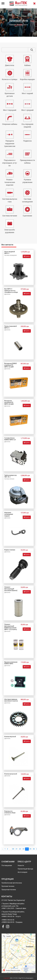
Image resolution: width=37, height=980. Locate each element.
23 (23, 849)
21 (17, 849)
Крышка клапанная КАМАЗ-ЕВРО (11, 663)
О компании (8, 862)
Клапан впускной (10, 737)
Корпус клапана (10, 550)
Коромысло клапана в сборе (10, 812)
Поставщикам (7, 865)
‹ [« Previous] (3, 849)
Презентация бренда (25, 869)
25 (30, 849)
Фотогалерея (22, 872)
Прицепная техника (9, 890)
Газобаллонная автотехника (12, 883)
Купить (27, 256)
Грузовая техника (8, 886)
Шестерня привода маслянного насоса (11, 700)
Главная (12, 25)
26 (34, 849)
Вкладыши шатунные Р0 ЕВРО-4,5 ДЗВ (9, 402)
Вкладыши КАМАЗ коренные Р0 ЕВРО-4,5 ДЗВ (11, 365)
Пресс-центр (24, 862)
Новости (21, 865)
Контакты (7, 896)
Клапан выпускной (11, 774)
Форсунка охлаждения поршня (9, 514)
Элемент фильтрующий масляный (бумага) (11, 589)
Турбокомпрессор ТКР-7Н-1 (10, 476)
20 (13, 849)
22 (20, 849)
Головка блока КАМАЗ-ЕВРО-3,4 (10, 439)
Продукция (7, 879)
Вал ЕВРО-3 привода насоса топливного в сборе (11, 291)
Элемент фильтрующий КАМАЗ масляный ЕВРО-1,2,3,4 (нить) (11, 627)
